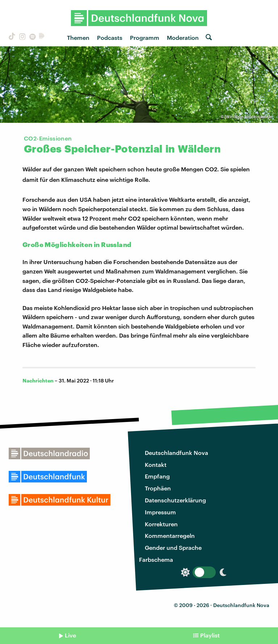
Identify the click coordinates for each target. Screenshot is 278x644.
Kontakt (156, 465)
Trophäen (158, 488)
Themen (78, 37)
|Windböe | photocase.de (248, 116)
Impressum (160, 512)
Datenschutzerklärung (175, 500)
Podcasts (110, 37)
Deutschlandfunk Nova (176, 453)
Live (70, 635)
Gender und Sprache (173, 547)
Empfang (157, 476)
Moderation (183, 37)
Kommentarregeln (170, 536)
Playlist (210, 635)
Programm (145, 37)
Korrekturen (161, 524)
